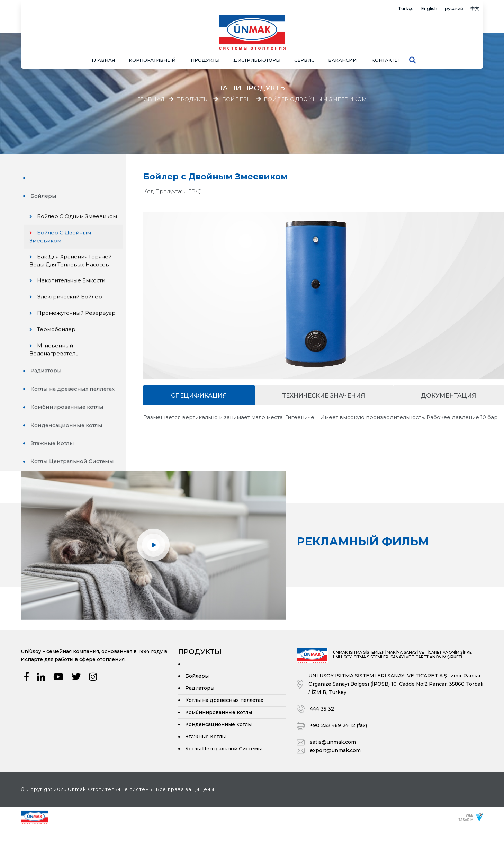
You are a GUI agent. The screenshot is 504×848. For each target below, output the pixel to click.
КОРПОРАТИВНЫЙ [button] (152, 43)
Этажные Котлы (54, 463)
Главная (103, 43)
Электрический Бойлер (74, 308)
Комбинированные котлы (69, 427)
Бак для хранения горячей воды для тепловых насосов (74, 272)
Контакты (385, 43)
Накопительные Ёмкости (75, 292)
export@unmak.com (335, 770)
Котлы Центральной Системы (74, 481)
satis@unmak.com (333, 762)
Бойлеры (237, 100)
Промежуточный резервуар (60, 329)
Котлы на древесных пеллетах (75, 409)
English (414, 9)
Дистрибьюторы (257, 43)
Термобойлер (60, 349)
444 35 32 (322, 729)
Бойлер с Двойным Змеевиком (315, 100)
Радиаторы (47, 390)
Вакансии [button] (342, 43)
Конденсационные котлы (68, 445)
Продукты (193, 100)
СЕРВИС (304, 43)
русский (446, 9)
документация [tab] (449, 395)
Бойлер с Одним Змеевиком (60, 223)
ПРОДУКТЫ (205, 43)
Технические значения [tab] (324, 395)
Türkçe (384, 9)
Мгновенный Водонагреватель (58, 369)
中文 (473, 9)
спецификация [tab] (199, 395)
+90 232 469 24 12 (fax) (338, 746)
